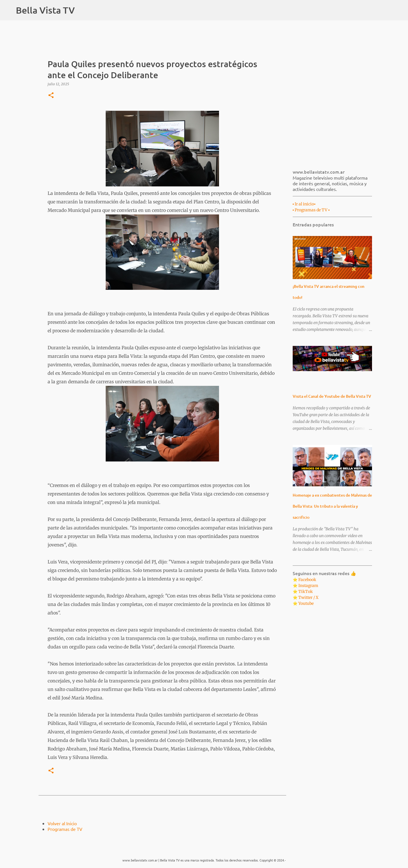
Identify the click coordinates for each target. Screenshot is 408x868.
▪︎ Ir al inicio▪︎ (304, 204)
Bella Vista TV (45, 10)
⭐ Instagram (305, 586)
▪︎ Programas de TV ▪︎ (311, 210)
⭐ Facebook (304, 580)
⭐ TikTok (303, 592)
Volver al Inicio (62, 823)
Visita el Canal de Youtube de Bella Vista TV (332, 396)
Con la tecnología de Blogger (204, 849)
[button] (51, 96)
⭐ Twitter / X (306, 597)
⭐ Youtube (303, 603)
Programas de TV (65, 829)
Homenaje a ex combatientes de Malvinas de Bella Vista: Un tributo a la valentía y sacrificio (332, 506)
